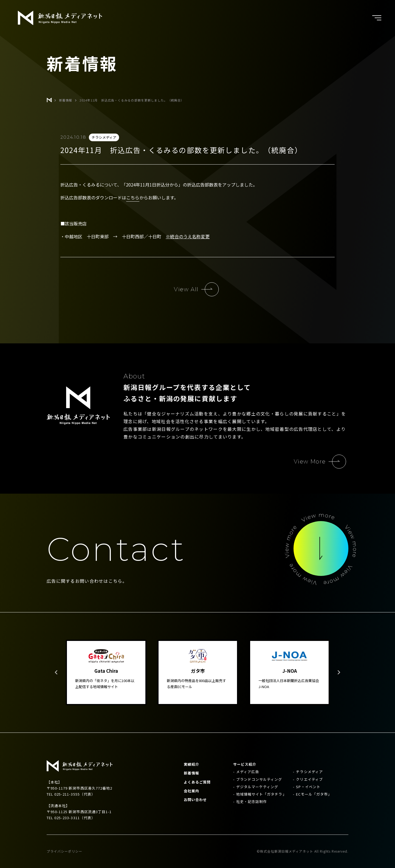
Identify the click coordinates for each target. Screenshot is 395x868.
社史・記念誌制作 (252, 801)
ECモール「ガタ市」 (314, 794)
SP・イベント (308, 787)
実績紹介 (191, 764)
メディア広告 (248, 772)
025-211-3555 (67, 794)
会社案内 (191, 791)
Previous (56, 672)
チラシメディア (309, 772)
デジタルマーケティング (257, 787)
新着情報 (191, 773)
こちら (133, 197)
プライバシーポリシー (64, 851)
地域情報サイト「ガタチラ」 (261, 794)
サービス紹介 (245, 764)
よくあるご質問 (197, 782)
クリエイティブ (309, 779)
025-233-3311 (67, 818)
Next (339, 672)
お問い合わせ (195, 800)
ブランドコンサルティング (259, 779)
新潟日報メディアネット (60, 18)
